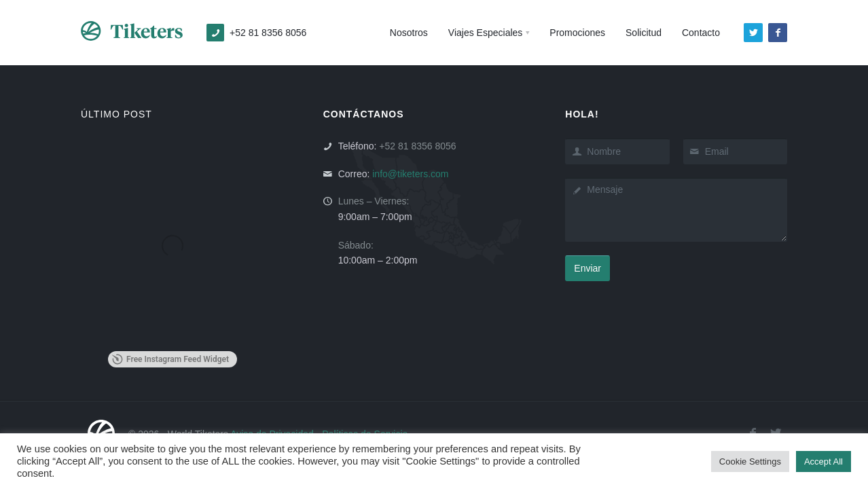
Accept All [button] (824, 461)
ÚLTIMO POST (116, 114)
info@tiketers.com (410, 174)
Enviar (587, 268)
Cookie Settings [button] (750, 461)
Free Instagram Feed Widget (170, 359)
